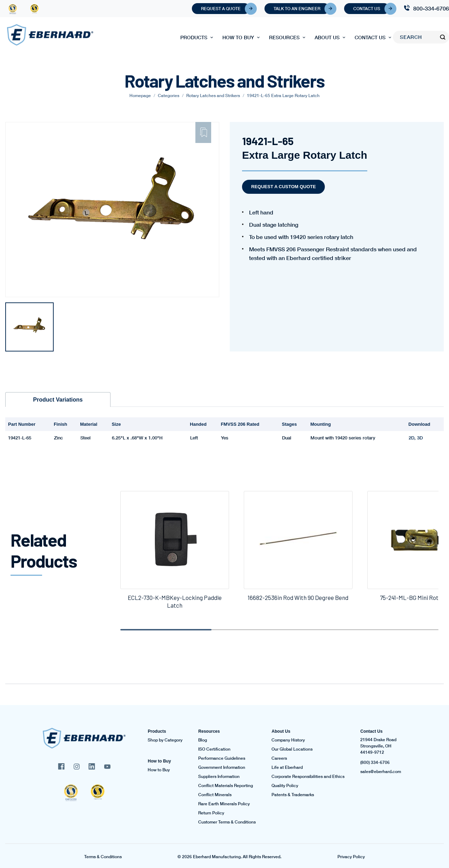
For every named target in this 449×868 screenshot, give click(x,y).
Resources (284, 37)
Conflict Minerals (215, 795)
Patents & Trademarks (293, 795)
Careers (279, 758)
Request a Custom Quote (283, 187)
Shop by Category (165, 740)
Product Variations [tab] (58, 400)
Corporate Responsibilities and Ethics (308, 777)
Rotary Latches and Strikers (213, 95)
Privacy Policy (351, 857)
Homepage (140, 95)
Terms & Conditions (103, 857)
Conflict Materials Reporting (226, 786)
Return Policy (211, 813)
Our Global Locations (292, 749)
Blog (203, 740)
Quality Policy (285, 786)
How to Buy (238, 37)
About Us (327, 37)
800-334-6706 (431, 8)
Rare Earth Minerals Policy (224, 804)
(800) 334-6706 (375, 763)
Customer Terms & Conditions (227, 822)
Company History (288, 740)
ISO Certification (214, 749)
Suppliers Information (219, 777)
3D (420, 438)
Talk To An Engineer (301, 9)
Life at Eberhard (287, 767)
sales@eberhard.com (381, 772)
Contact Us (371, 9)
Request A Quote (225, 9)
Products (194, 37)
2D (411, 438)
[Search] (416, 37)
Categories (169, 95)
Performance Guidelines (222, 758)
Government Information (222, 767)
